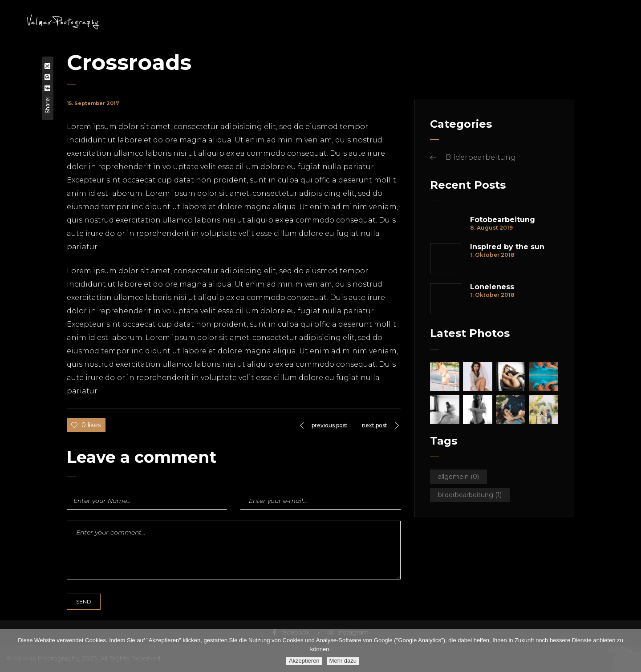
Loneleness (492, 287)
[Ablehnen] (630, 651)
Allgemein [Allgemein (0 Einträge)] (458, 477)
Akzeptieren (304, 661)
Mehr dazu (343, 661)
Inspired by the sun (507, 247)
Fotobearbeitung (503, 220)
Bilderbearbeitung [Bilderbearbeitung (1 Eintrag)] (470, 495)
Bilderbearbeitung (481, 157)
